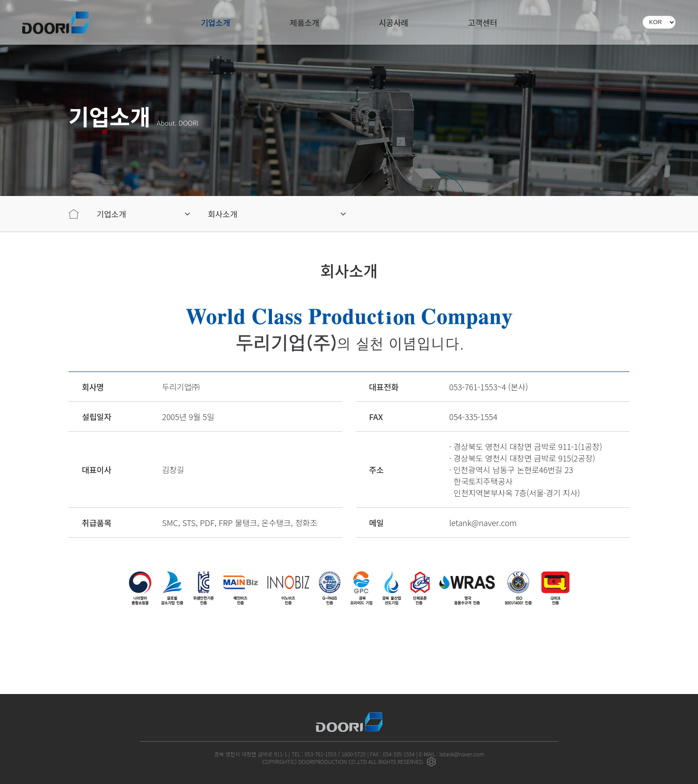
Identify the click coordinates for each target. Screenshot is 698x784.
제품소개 (304, 22)
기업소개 (215, 22)
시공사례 (394, 22)
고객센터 (483, 22)
